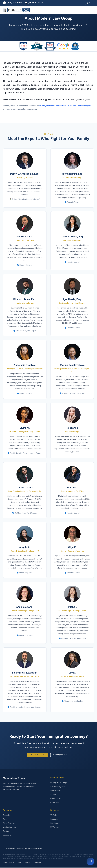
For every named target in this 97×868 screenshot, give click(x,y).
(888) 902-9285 (13, 3)
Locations (7, 836)
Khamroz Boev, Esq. (25, 299)
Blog (5, 820)
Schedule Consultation (37, 755)
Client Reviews (9, 824)
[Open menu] (92, 10)
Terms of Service (23, 863)
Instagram (54, 820)
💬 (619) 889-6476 (34, 3)
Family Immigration (58, 787)
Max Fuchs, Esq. (25, 237)
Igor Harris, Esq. (72, 299)
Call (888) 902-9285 (61, 755)
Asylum (53, 795)
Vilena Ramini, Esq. (72, 174)
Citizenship (55, 803)
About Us (7, 816)
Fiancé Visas (56, 791)
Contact (6, 832)
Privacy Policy (8, 863)
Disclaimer (37, 863)
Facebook (55, 824)
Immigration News (10, 828)
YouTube (54, 816)
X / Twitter (55, 828)
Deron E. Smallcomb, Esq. (25, 174)
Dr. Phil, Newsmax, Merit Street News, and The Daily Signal (65, 106)
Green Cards (56, 799)
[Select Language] (89, 3)
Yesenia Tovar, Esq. (72, 237)
